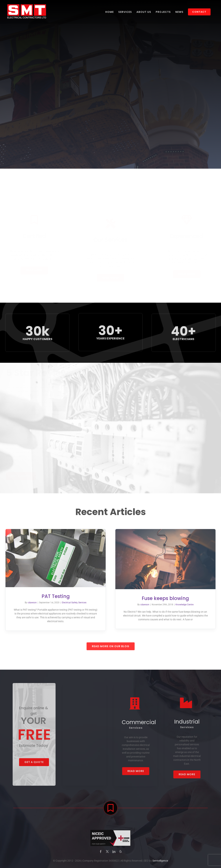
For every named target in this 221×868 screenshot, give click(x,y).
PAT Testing (53, 596)
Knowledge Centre (187, 605)
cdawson (29, 603)
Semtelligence (160, 863)
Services (80, 603)
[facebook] (101, 854)
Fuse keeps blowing (168, 598)
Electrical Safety (67, 603)
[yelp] (120, 854)
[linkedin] (114, 854)
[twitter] (107, 854)
